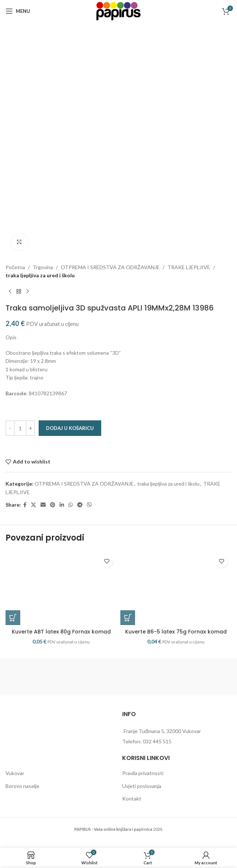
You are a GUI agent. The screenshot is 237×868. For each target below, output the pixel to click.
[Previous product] (10, 292)
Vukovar (15, 773)
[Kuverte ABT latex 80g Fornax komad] (61, 588)
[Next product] (28, 292)
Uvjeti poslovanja (142, 786)
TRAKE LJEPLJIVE (189, 267)
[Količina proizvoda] (20, 428)
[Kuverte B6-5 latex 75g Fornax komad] (176, 588)
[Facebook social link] (25, 505)
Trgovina (43, 267)
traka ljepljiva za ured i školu (40, 275)
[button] (13, 618)
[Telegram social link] (80, 505)
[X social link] (33, 505)
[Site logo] (118, 11)
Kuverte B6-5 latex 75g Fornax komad (176, 632)
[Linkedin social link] (62, 505)
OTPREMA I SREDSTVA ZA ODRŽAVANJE (110, 267)
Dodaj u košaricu (70, 428)
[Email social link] (43, 505)
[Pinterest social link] (53, 505)
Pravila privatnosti (143, 773)
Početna (15, 267)
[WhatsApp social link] (71, 505)
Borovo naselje (22, 786)
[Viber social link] (89, 505)
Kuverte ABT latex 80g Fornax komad (61, 632)
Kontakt (132, 798)
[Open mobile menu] (18, 11)
